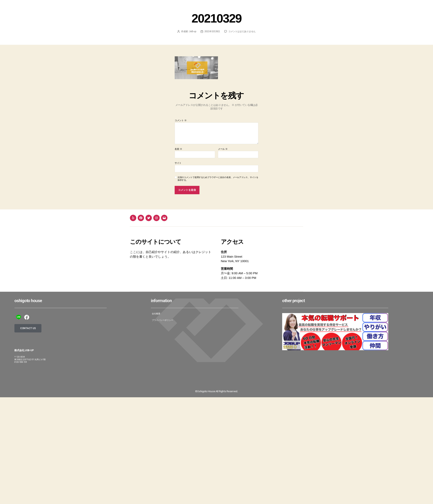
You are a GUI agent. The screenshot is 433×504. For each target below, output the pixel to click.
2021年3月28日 (212, 31)
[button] (28, 328)
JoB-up (193, 31)
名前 (178, 149)
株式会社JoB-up (24, 350)
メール (223, 149)
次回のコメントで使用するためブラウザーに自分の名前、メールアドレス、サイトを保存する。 (218, 179)
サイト (178, 163)
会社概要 (156, 314)
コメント (181, 120)
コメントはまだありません (242, 31)
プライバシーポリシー (162, 320)
